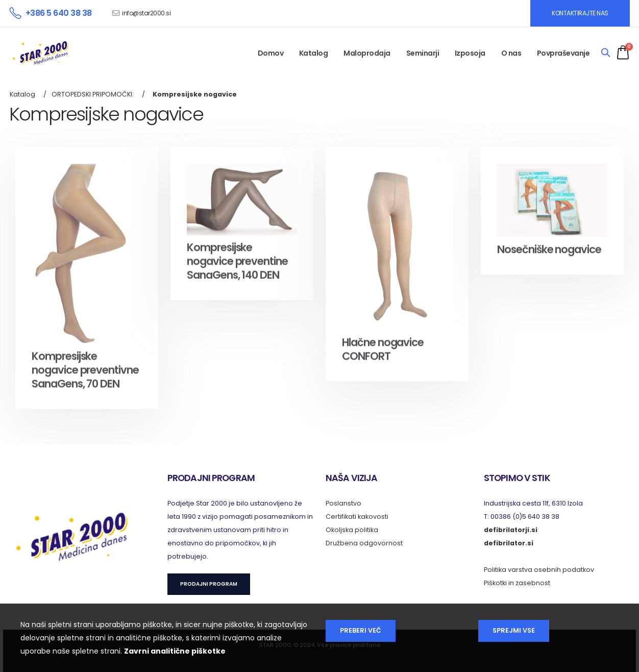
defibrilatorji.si (511, 530)
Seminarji (423, 53)
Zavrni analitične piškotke (175, 651)
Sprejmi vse (514, 630)
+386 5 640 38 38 (59, 13)
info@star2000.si (146, 13)
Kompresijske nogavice (195, 94)
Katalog (314, 53)
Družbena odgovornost (364, 543)
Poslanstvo (343, 503)
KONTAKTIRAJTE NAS (580, 13)
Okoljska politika (352, 530)
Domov (271, 53)
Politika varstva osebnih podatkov (539, 570)
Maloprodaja (367, 53)
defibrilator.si (509, 543)
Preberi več (361, 630)
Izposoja (470, 53)
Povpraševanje (563, 53)
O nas (511, 53)
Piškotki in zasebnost (517, 583)
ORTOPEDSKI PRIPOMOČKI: (93, 94)
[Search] (606, 53)
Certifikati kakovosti (357, 517)
